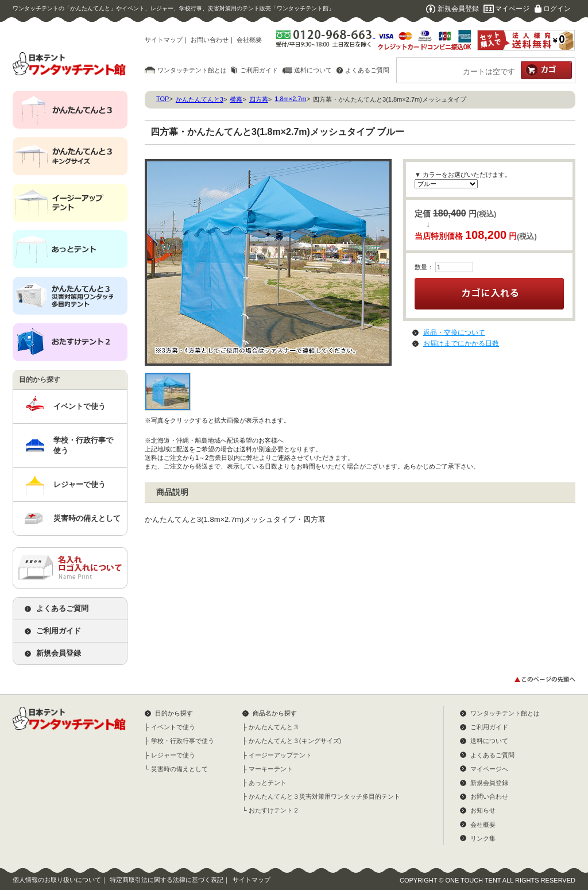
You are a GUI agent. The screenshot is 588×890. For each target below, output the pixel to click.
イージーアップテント (280, 755)
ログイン (557, 9)
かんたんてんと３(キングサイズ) (295, 741)
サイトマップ (164, 40)
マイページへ (489, 769)
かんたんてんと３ (274, 727)
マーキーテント (271, 769)
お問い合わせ (210, 40)
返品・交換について (454, 332)
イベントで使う (80, 406)
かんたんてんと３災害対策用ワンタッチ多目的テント (324, 796)
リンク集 (483, 838)
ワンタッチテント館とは (192, 70)
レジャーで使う (80, 484)
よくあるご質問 (367, 70)
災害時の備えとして (87, 518)
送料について (313, 70)
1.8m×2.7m (290, 99)
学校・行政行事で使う (83, 445)
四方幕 (259, 99)
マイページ (512, 9)
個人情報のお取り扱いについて (57, 880)
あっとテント (268, 783)
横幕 (236, 99)
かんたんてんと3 (200, 99)
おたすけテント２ (274, 810)
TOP (163, 99)
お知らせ (483, 810)
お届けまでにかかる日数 (461, 343)
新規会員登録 (458, 9)
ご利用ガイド (259, 70)
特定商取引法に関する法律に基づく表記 (167, 880)
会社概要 (249, 40)
